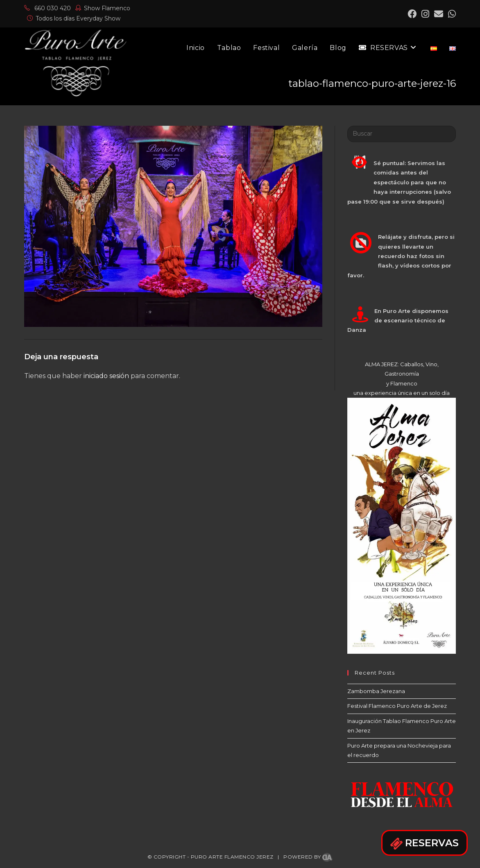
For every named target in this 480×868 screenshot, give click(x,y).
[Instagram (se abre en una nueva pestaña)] (425, 14)
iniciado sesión (106, 376)
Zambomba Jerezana (376, 691)
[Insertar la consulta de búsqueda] (402, 134)
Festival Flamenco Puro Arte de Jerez (397, 706)
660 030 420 (48, 8)
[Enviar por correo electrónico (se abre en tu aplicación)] (439, 14)
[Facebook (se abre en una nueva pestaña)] (412, 14)
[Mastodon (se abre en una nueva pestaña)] (451, 14)
